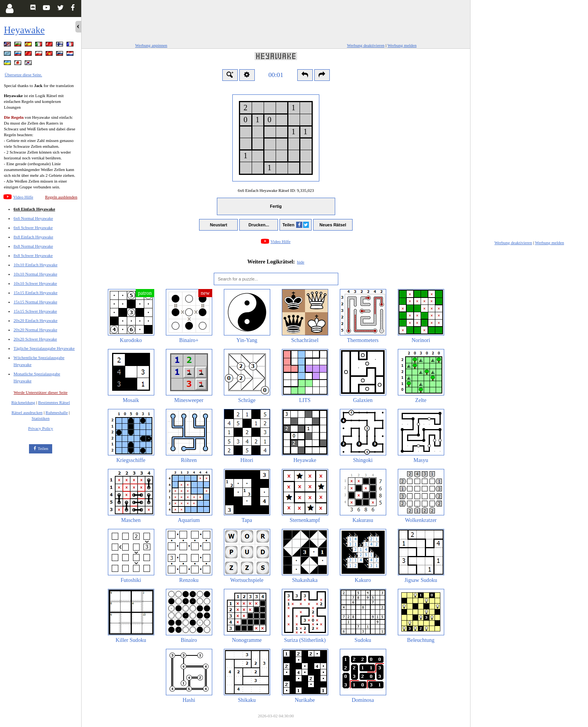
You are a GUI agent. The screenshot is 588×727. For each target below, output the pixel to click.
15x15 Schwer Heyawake (35, 311)
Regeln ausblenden (61, 197)
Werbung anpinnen (151, 45)
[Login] (9, 9)
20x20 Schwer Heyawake (35, 339)
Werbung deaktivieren (366, 45)
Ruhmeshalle (57, 412)
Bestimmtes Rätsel (54, 402)
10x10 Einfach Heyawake (36, 265)
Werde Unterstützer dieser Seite (40, 392)
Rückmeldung (23, 402)
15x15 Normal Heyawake (35, 302)
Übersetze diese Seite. (23, 75)
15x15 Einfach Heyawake (36, 293)
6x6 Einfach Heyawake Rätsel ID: (276, 190)
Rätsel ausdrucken (27, 412)
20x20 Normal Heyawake (35, 330)
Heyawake (24, 30)
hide (301, 262)
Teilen (43, 448)
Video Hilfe (23, 197)
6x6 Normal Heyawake (33, 218)
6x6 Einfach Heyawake (34, 209)
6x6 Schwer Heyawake (33, 228)
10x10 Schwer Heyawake (35, 283)
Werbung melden (402, 45)
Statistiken (41, 418)
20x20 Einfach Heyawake (36, 320)
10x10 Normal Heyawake (35, 274)
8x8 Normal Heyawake (33, 246)
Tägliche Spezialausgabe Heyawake (44, 348)
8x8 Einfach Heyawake (33, 237)
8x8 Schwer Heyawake (33, 255)
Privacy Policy (41, 428)
